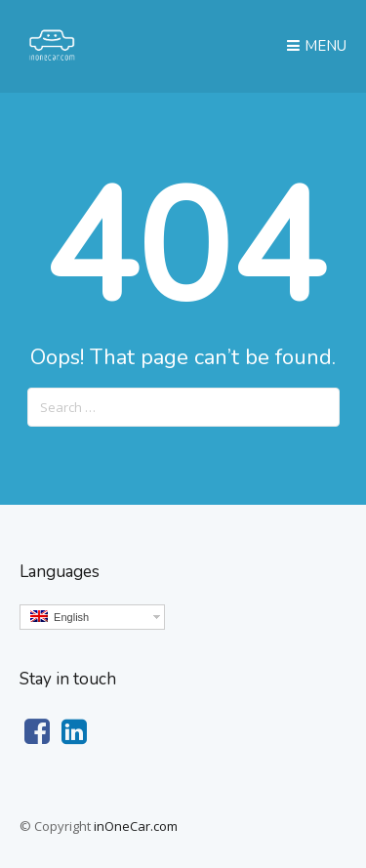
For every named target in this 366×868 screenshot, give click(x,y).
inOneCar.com (136, 826)
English (60, 617)
